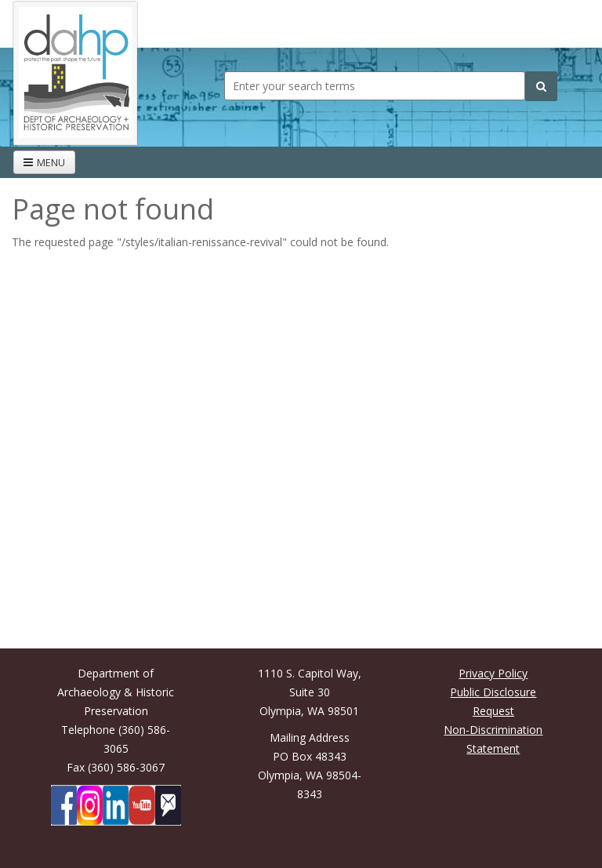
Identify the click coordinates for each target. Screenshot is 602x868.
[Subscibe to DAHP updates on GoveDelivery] (168, 805)
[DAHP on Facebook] (64, 805)
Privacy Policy (493, 673)
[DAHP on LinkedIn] (116, 805)
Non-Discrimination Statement (493, 739)
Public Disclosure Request (493, 701)
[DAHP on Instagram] (90, 805)
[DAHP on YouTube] (141, 805)
